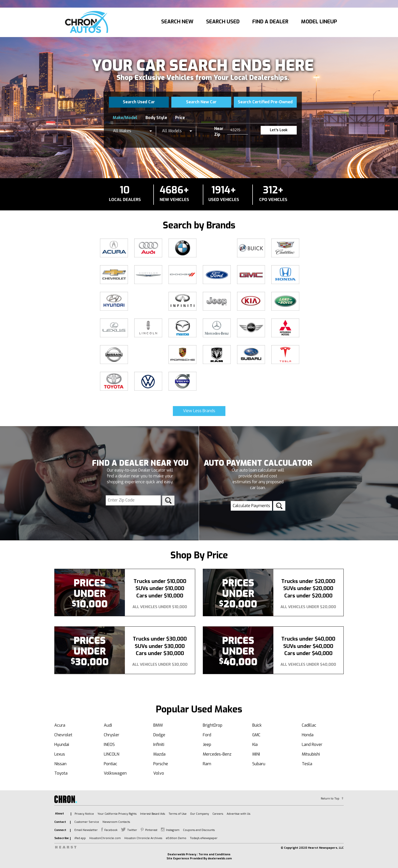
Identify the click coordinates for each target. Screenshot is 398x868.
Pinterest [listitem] (151, 830)
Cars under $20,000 (308, 596)
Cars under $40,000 (308, 653)
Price (180, 118)
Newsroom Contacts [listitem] (116, 822)
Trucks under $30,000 (160, 639)
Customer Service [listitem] (87, 822)
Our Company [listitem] (200, 814)
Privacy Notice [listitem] (84, 814)
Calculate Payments (251, 506)
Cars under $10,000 (160, 596)
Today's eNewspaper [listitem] (204, 838)
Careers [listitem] (218, 814)
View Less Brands (199, 411)
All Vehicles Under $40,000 (308, 664)
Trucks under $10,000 (160, 581)
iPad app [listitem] (80, 838)
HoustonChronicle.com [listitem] (105, 838)
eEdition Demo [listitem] (176, 838)
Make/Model (125, 118)
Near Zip (219, 131)
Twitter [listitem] (132, 830)
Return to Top (330, 799)
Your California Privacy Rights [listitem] (117, 814)
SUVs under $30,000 (160, 646)
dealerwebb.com (220, 858)
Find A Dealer (270, 22)
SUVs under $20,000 (308, 588)
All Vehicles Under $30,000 (160, 664)
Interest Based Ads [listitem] (153, 814)
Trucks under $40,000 (308, 639)
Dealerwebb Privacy (182, 854)
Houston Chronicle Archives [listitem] (143, 838)
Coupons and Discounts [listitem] (199, 830)
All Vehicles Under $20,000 (308, 607)
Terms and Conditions (214, 854)
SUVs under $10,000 (160, 588)
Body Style (156, 118)
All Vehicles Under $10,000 (160, 607)
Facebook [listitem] (111, 830)
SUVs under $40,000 (308, 646)
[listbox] (132, 131)
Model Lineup (319, 22)
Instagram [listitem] (173, 830)
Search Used (223, 22)
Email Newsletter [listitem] (86, 830)
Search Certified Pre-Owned (265, 102)
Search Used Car (139, 102)
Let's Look (279, 130)
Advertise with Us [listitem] (238, 814)
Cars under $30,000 (160, 653)
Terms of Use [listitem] (178, 814)
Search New (177, 22)
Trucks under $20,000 (308, 581)
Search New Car (201, 102)
